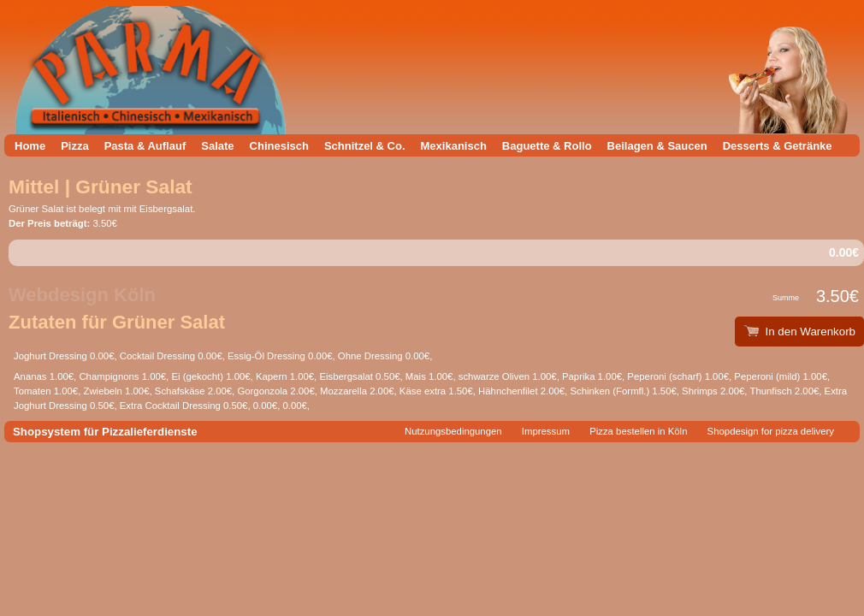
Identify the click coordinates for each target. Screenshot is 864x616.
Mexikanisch (454, 146)
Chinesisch (279, 146)
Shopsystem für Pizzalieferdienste (105, 432)
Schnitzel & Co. (365, 146)
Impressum (546, 431)
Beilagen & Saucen (657, 146)
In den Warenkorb (799, 332)
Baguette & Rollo (547, 146)
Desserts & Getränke (778, 146)
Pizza (75, 146)
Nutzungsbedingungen (453, 431)
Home (30, 146)
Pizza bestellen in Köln (638, 431)
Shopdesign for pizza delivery (771, 431)
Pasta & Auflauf (145, 146)
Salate (217, 146)
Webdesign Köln (82, 295)
